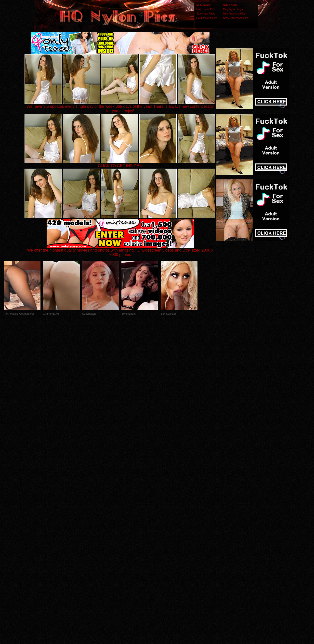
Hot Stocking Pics (207, 18)
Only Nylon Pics (206, 9)
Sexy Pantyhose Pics (236, 18)
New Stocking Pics (234, 13)
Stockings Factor (206, 13)
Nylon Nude (230, 5)
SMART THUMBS (166, 547)
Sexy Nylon (203, 5)
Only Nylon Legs (233, 9)
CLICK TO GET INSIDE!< (120, 166)
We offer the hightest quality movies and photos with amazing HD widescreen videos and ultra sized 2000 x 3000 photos (120, 251)
